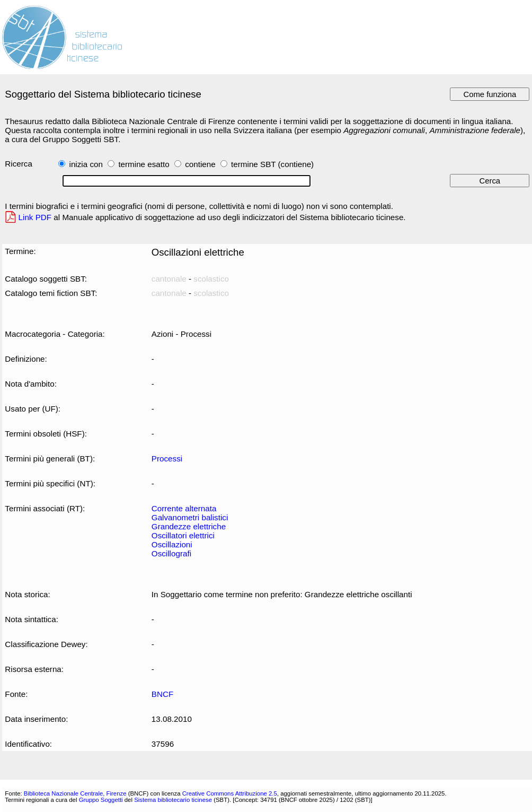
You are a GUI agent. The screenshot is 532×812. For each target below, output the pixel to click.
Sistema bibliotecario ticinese (173, 800)
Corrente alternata (184, 508)
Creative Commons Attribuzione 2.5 (230, 793)
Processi (167, 459)
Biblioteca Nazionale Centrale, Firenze (75, 793)
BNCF (162, 694)
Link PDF (35, 217)
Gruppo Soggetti (101, 800)
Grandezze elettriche (189, 526)
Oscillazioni (172, 544)
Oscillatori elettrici (183, 535)
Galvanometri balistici (190, 517)
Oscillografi (171, 553)
